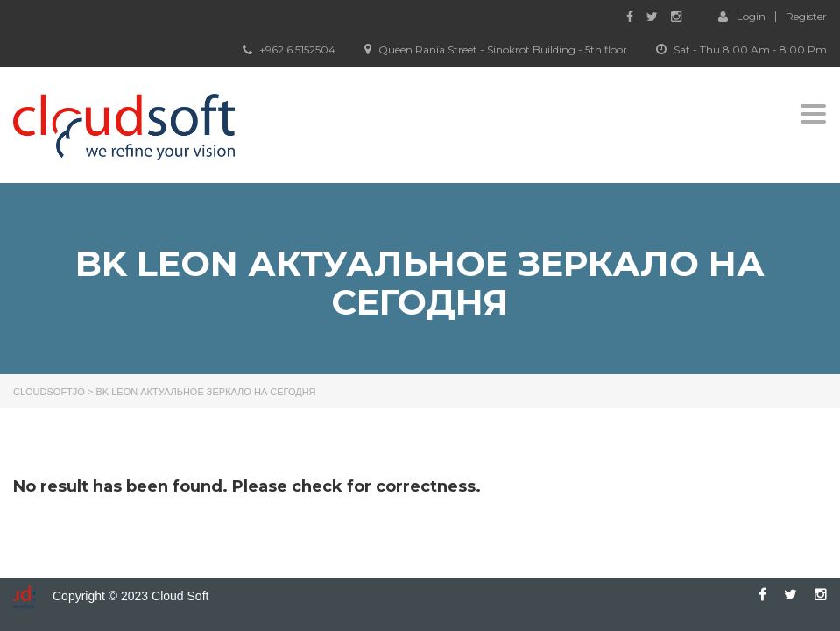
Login (742, 16)
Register (806, 17)
